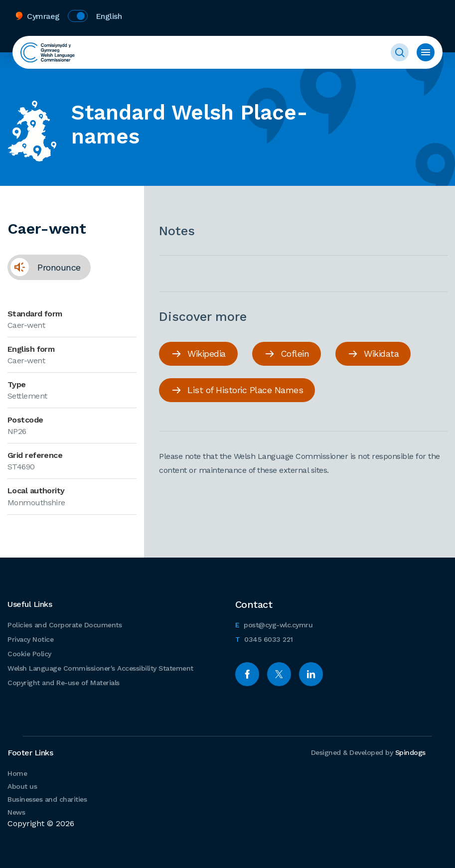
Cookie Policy (29, 654)
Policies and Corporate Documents (65, 625)
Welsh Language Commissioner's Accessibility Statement (100, 668)
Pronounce (44, 271)
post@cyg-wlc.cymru (274, 624)
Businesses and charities (47, 799)
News (16, 812)
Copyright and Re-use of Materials (64, 683)
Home (17, 773)
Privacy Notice (30, 639)
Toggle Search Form (400, 52)
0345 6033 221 (264, 638)
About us (22, 786)
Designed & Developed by (368, 752)
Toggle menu (426, 52)
